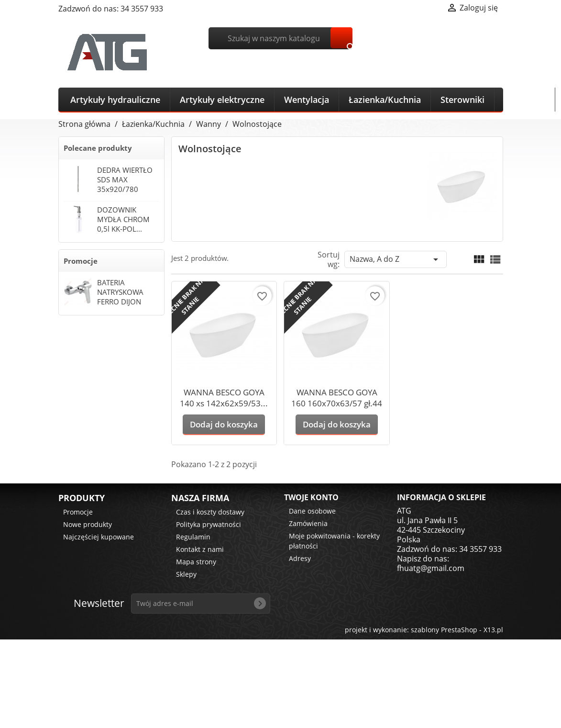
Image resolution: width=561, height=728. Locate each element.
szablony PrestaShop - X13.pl (457, 630)
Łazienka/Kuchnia (385, 100)
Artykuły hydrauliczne (115, 100)
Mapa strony (196, 562)
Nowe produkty (88, 524)
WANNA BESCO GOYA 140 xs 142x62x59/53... (224, 398)
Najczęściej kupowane (99, 537)
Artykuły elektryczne (222, 100)
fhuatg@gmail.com (431, 568)
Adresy (300, 558)
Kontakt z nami (200, 549)
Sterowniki (462, 100)
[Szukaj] (280, 38)
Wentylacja (307, 100)
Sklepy (186, 574)
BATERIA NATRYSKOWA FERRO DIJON (120, 292)
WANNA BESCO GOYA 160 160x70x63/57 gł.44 (337, 398)
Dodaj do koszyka (224, 424)
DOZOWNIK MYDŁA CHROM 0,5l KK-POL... (123, 219)
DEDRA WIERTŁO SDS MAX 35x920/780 (125, 179)
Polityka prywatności (209, 524)
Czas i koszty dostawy (210, 512)
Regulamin (193, 537)
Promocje (81, 261)
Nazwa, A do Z (396, 259)
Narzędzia (525, 100)
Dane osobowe (312, 511)
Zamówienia (308, 523)
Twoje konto (311, 497)
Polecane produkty (98, 148)
